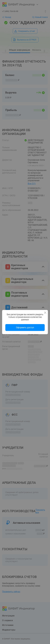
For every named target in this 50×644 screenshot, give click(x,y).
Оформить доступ (25, 328)
